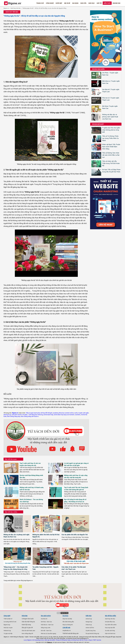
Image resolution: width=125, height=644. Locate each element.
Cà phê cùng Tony (91, 631)
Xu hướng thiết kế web (10, 622)
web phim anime (17, 415)
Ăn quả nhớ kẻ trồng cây (92, 633)
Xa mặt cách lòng (110, 631)
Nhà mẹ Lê (44, 633)
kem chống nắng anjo (14, 416)
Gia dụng (75, 3)
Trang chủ (40, 3)
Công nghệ (50, 3)
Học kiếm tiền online (111, 625)
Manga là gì (89, 622)
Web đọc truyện (8, 628)
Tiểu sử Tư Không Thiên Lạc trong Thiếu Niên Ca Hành (110, 138)
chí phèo (25, 415)
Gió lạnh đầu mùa (110, 622)
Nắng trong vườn (46, 628)
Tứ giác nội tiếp (8, 633)
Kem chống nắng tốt (27, 633)
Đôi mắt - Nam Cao (46, 631)
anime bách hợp (48, 415)
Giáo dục (92, 3)
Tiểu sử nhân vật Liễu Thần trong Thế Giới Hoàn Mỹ (111, 163)
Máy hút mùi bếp (67, 619)
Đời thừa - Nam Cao (46, 622)
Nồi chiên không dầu (68, 622)
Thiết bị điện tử (8, 619)
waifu (76, 413)
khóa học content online (66, 413)
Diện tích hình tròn (110, 633)
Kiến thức (107, 3)
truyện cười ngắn (84, 413)
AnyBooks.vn (67, 631)
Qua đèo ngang (52, 633)
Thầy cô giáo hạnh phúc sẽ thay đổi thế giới (39, 413)
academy (56, 413)
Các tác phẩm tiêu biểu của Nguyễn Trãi (75, 535)
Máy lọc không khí (68, 625)
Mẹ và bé (67, 3)
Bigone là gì (7, 625)
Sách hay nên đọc (16, 8)
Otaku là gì (89, 625)
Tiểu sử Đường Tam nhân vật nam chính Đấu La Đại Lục (111, 155)
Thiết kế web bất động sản (71, 633)
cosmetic (78, 415)
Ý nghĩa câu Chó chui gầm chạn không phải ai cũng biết (111, 130)
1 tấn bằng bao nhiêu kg (35, 415)
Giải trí (99, 3)
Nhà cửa (83, 3)
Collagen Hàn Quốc (28, 619)
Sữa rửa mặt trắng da (28, 622)
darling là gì (7, 415)
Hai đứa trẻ (44, 619)
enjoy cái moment (69, 415)
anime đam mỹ (58, 415)
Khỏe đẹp (59, 3)
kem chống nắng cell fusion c (30, 416)
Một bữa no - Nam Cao (47, 625)
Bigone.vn (6, 8)
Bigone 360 (116, 3)
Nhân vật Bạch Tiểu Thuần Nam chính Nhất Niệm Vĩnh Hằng (111, 147)
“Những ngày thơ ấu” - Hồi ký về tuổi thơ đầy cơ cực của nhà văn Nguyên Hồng (44, 8)
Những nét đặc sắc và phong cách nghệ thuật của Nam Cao (110, 117)
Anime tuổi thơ (90, 628)
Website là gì (7, 631)
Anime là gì (89, 619)
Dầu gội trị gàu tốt (27, 628)
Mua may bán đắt (110, 628)
